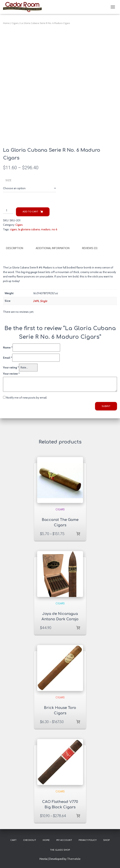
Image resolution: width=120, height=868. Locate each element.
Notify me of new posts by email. (27, 397)
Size (8, 180)
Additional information (53, 248)
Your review (11, 373)
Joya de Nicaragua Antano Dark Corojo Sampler (60, 619)
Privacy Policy (88, 840)
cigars (13, 229)
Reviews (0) (90, 248)
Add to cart (30, 211)
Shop (107, 840)
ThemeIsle (74, 858)
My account (64, 840)
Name (8, 347)
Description (15, 248)
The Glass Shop (60, 849)
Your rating (11, 367)
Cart (13, 840)
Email (8, 357)
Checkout (30, 840)
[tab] (18, 248)
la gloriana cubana (29, 229)
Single (44, 300)
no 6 (55, 229)
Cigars (15, 23)
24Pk (36, 300)
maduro (46, 229)
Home (6, 23)
